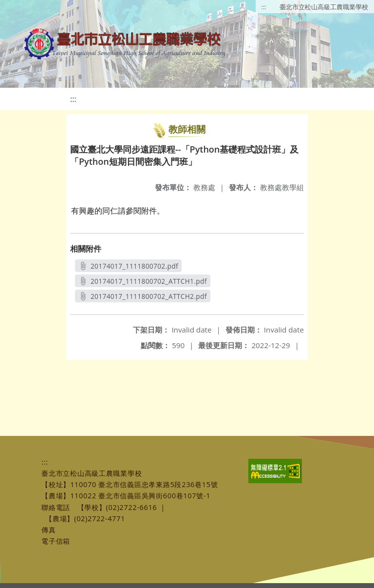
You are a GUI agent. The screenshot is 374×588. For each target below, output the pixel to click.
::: (264, 7)
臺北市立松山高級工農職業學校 (324, 7)
